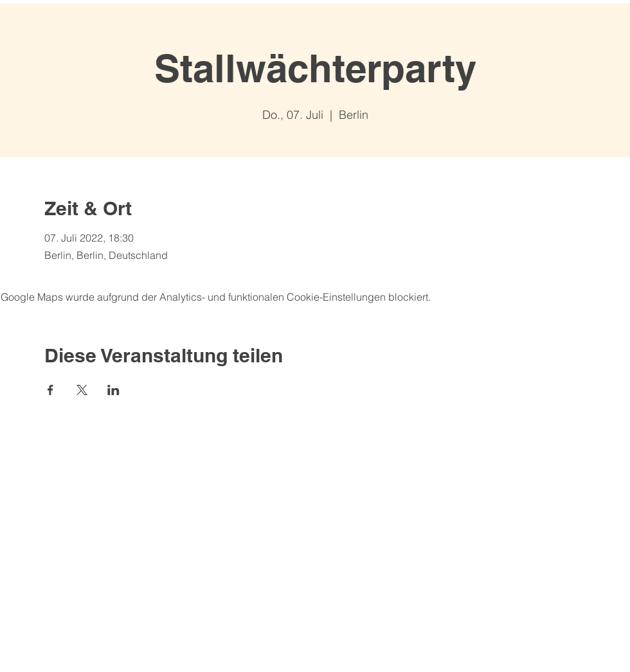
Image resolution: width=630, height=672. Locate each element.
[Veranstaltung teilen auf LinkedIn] (113, 390)
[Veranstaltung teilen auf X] (82, 390)
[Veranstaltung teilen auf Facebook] (50, 390)
